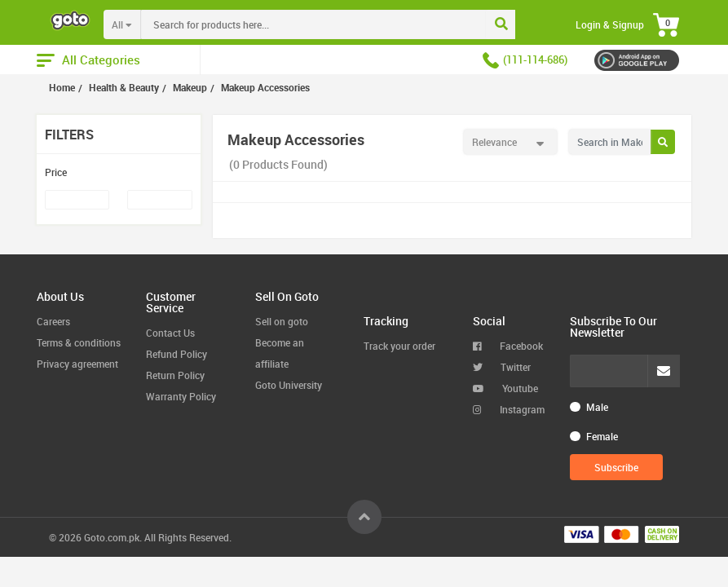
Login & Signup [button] (610, 24)
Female (602, 436)
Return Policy (175, 375)
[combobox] (347, 24)
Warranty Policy (181, 396)
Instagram (509, 409)
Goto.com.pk (112, 537)
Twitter (502, 367)
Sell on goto (282, 321)
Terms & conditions (79, 342)
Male (597, 407)
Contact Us (170, 333)
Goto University (289, 385)
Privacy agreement (77, 364)
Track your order (399, 346)
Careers (53, 321)
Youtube (505, 388)
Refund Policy (176, 354)
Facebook (508, 346)
